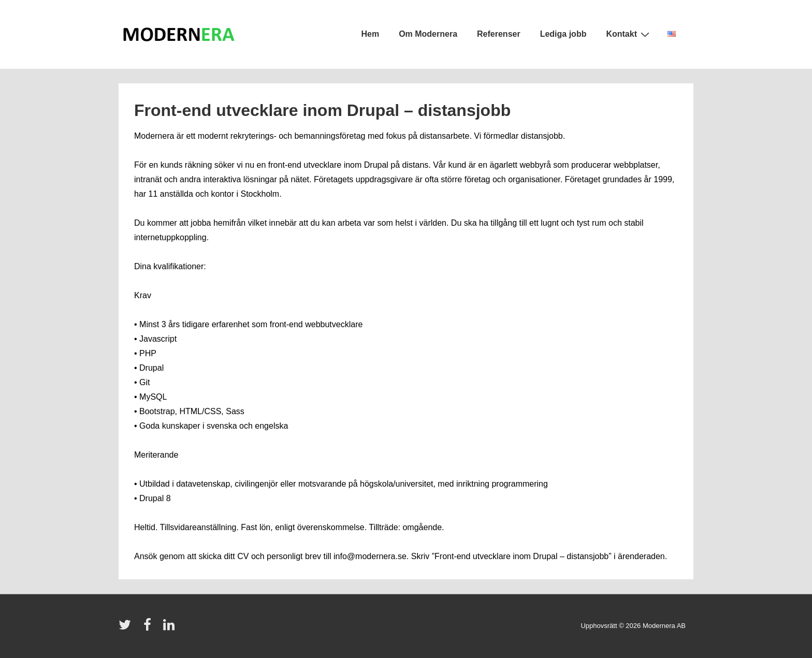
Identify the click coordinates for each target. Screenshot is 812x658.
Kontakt (629, 34)
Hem (370, 34)
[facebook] (150, 628)
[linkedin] (170, 628)
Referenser (499, 34)
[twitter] (127, 628)
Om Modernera (428, 34)
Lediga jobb (563, 34)
